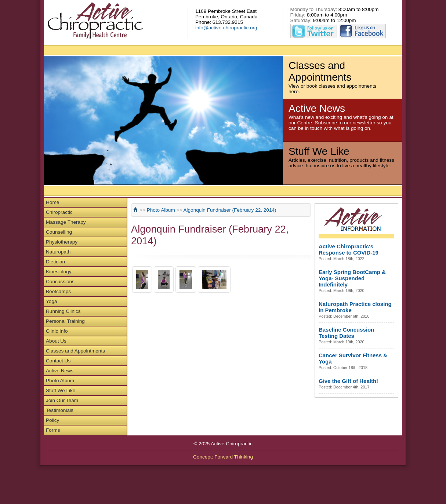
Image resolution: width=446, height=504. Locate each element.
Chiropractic (59, 212)
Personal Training (65, 321)
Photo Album (60, 381)
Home (52, 202)
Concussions (60, 282)
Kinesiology (59, 272)
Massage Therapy (66, 222)
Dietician (55, 262)
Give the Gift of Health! (348, 381)
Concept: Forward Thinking (223, 457)
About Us (56, 341)
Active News (60, 371)
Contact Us (58, 361)
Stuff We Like (61, 390)
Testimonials (60, 410)
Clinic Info (57, 331)
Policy (52, 420)
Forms (53, 430)
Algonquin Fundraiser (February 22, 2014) (230, 210)
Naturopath (58, 252)
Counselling (59, 232)
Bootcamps (58, 291)
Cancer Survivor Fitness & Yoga (353, 358)
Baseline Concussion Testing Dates (346, 333)
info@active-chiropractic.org (226, 28)
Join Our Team (62, 400)
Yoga (52, 301)
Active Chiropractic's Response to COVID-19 (349, 249)
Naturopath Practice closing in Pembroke (355, 307)
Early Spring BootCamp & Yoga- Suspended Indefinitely (352, 278)
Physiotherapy (62, 242)
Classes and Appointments (75, 351)
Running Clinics (63, 311)
